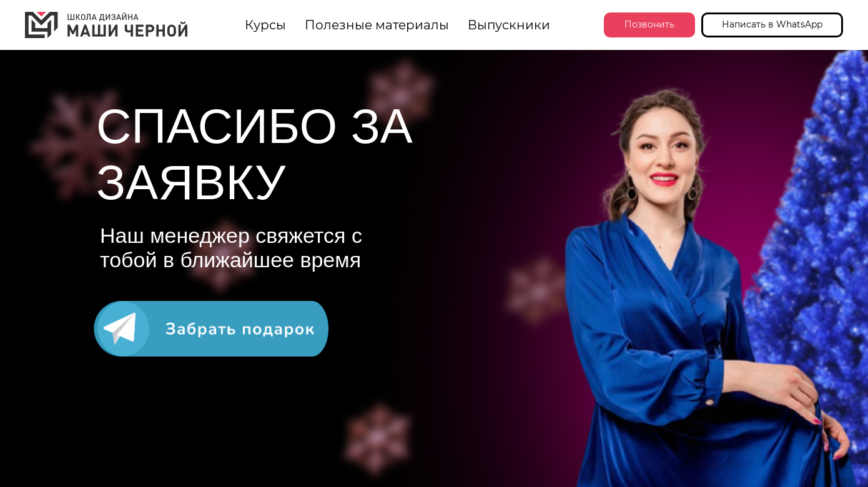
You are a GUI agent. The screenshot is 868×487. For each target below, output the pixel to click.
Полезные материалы (377, 25)
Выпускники (509, 25)
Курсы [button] (265, 25)
